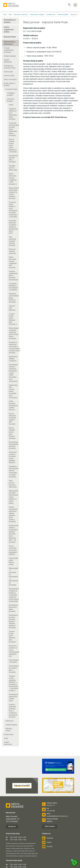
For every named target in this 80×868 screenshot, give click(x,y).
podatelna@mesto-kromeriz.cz (57, 816)
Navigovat (12, 826)
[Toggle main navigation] (75, 5)
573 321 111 (51, 805)
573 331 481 (51, 811)
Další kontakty (50, 826)
